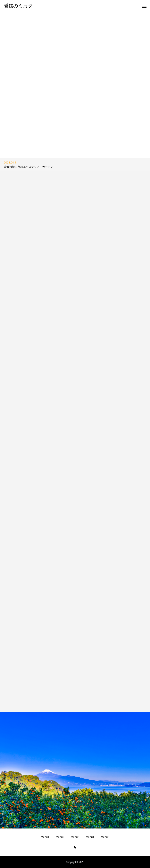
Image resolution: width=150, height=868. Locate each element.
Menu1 (45, 837)
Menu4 (90, 837)
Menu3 (75, 837)
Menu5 (105, 837)
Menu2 (60, 837)
